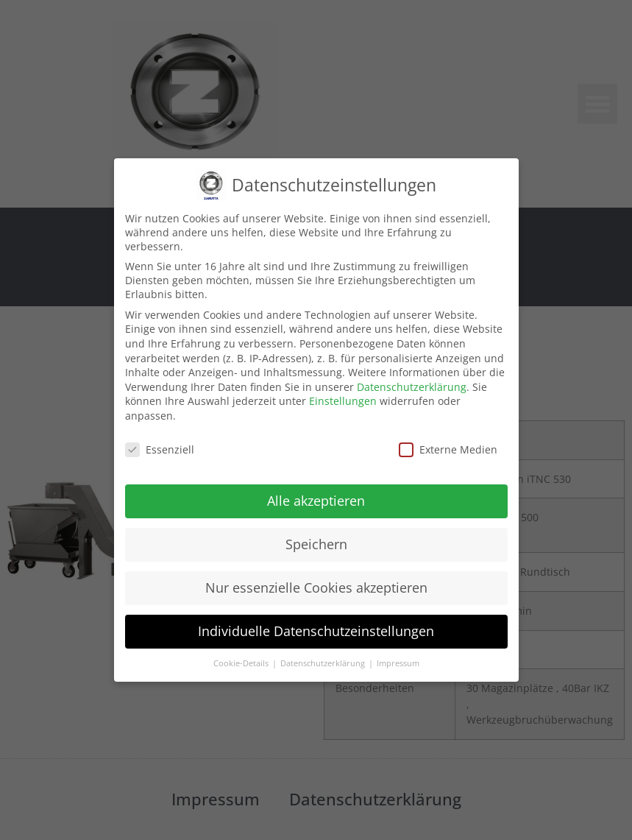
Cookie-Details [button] (242, 662)
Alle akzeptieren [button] (316, 500)
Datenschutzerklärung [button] (324, 662)
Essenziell (160, 448)
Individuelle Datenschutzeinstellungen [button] (316, 630)
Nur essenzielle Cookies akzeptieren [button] (316, 587)
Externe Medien (448, 448)
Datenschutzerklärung (412, 385)
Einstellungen (343, 400)
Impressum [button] (398, 662)
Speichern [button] (316, 543)
